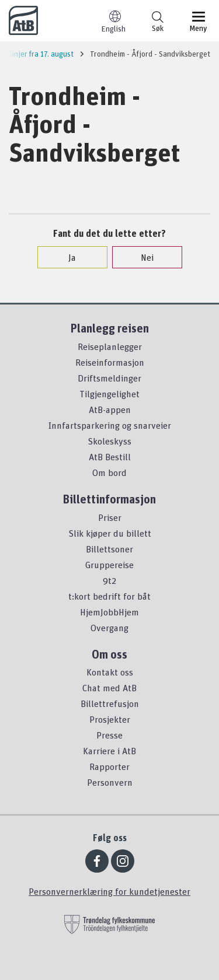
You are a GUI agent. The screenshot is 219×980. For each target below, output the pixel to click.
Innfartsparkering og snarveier (110, 425)
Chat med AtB (109, 688)
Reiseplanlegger (110, 346)
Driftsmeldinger (109, 378)
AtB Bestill (110, 457)
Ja (66, 257)
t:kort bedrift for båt (109, 596)
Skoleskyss (109, 441)
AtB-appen (110, 409)
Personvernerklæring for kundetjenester (109, 891)
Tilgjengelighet (109, 394)
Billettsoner (109, 549)
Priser (110, 517)
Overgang (109, 628)
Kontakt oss (110, 672)
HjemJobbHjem (109, 612)
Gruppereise (109, 565)
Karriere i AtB (109, 751)
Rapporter (109, 766)
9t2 (109, 580)
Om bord (109, 473)
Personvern (110, 782)
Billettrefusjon (110, 703)
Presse (109, 735)
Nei (141, 257)
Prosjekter (110, 719)
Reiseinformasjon (110, 362)
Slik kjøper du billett (110, 533)
